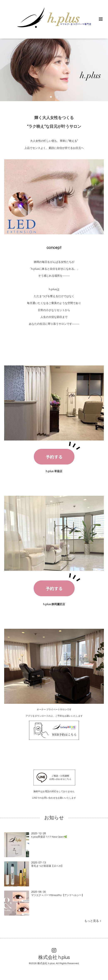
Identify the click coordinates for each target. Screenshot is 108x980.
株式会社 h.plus (54, 958)
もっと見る (93, 921)
